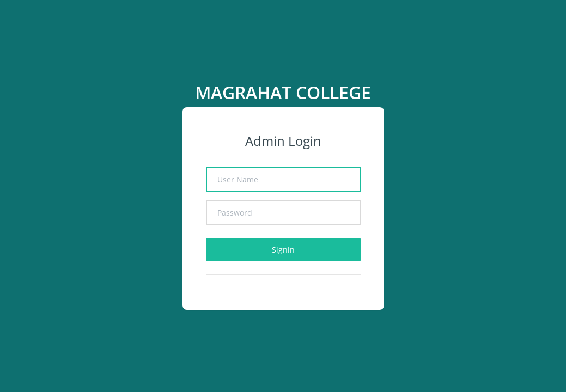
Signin (283, 250)
